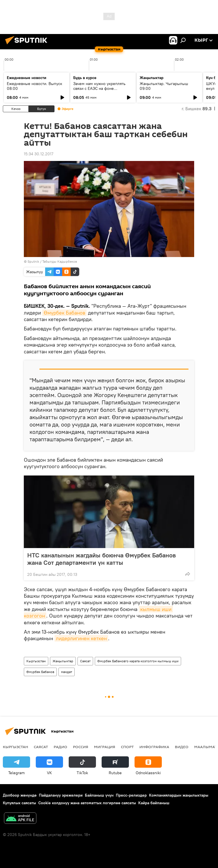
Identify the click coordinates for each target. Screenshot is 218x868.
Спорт (127, 747)
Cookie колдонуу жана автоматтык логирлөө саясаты (87, 803)
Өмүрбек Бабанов (64, 313)
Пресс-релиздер (131, 795)
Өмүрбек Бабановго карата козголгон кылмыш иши (138, 661)
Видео (182, 747)
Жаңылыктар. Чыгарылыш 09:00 (164, 86)
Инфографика (154, 747)
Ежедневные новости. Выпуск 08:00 (34, 86)
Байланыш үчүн (99, 795)
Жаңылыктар (63, 661)
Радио (60, 747)
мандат (67, 672)
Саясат (85, 661)
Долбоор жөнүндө (20, 795)
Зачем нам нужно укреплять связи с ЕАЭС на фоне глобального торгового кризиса (102, 88)
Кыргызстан (36, 661)
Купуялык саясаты (19, 803)
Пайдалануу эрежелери (61, 795)
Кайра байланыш (154, 803)
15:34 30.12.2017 (39, 154)
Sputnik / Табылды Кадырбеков (52, 261)
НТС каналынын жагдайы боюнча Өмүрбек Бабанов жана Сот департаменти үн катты (101, 559)
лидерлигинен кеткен (81, 638)
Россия (81, 747)
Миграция (105, 747)
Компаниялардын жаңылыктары (179, 795)
